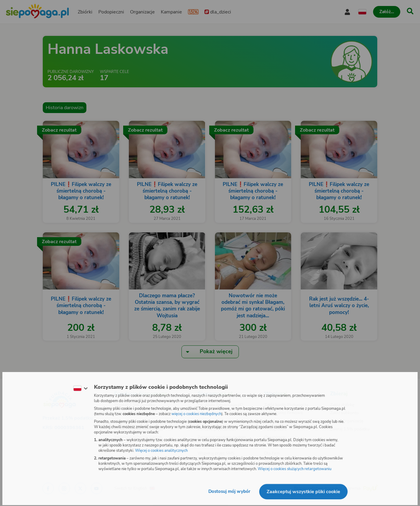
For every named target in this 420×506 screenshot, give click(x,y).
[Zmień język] (79, 388)
